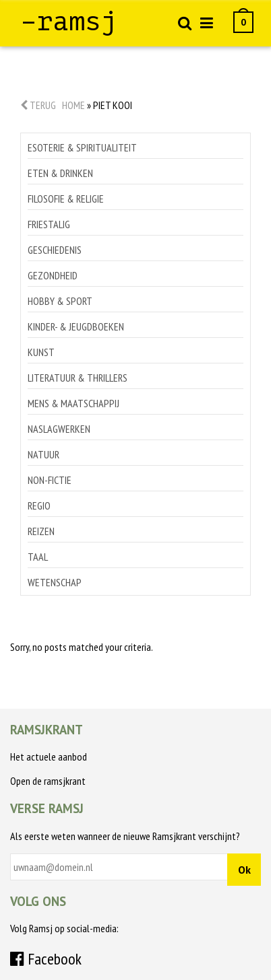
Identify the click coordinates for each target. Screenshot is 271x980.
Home (73, 105)
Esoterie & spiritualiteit (82, 147)
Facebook (46, 959)
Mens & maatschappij (73, 403)
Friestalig (49, 224)
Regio (39, 505)
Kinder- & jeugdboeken (76, 326)
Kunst (41, 352)
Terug (38, 105)
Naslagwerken (59, 429)
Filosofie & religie (66, 199)
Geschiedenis (55, 250)
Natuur (43, 454)
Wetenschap (55, 582)
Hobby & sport (60, 301)
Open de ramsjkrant (48, 781)
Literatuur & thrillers (78, 378)
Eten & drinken (60, 173)
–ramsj (69, 22)
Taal (38, 557)
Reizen (41, 531)
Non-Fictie (50, 480)
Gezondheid (53, 275)
